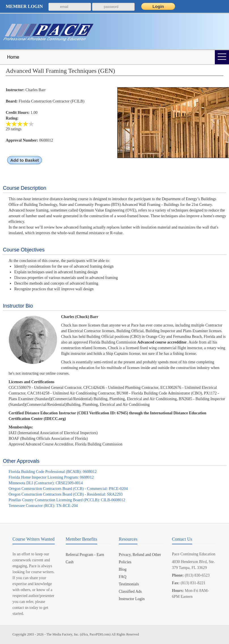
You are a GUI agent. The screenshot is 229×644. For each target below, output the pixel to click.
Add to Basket (25, 160)
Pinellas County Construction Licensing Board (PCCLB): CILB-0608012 (67, 500)
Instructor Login (132, 599)
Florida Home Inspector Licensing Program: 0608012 (51, 477)
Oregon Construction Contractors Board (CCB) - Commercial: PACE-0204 (68, 489)
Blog (123, 569)
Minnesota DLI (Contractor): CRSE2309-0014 (46, 483)
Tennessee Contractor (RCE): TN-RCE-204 (43, 506)
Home (13, 57)
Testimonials (129, 584)
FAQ (123, 577)
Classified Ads (130, 591)
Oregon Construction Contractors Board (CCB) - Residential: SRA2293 (65, 494)
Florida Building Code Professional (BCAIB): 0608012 (53, 472)
